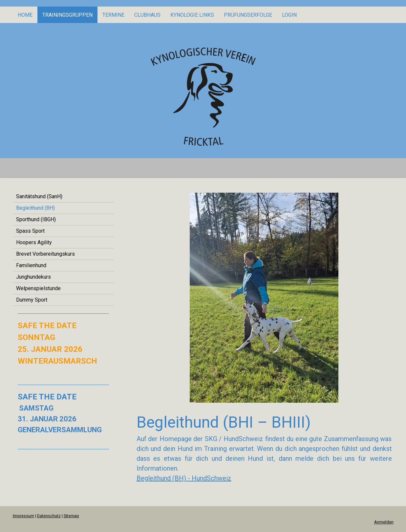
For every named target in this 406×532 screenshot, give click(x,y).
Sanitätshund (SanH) (39, 196)
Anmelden (384, 522)
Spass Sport (30, 231)
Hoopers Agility (34, 242)
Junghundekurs (33, 277)
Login (289, 15)
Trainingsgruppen (67, 15)
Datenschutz (49, 516)
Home (25, 15)
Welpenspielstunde (38, 288)
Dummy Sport (32, 300)
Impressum (23, 516)
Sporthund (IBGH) (36, 219)
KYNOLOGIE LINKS (192, 15)
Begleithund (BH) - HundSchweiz (184, 478)
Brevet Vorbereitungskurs (45, 254)
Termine (113, 15)
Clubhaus (147, 15)
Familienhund (31, 265)
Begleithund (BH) (35, 208)
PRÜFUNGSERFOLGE (248, 15)
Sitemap (71, 516)
